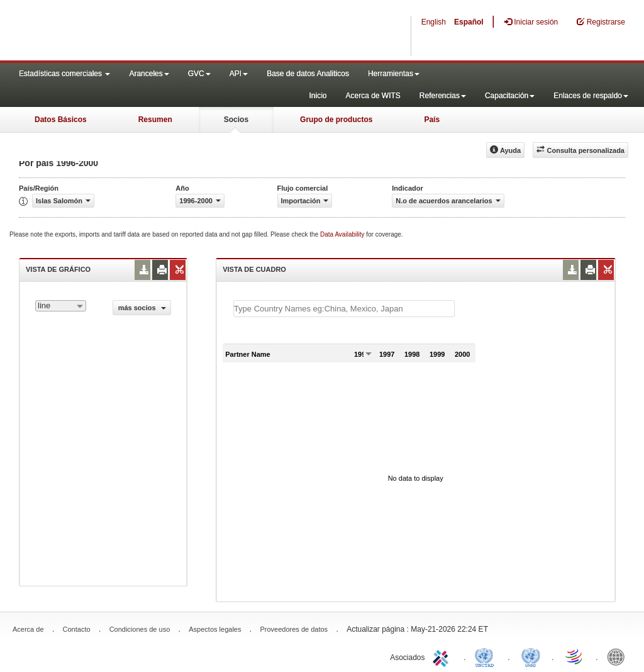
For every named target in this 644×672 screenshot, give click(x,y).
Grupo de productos (336, 120)
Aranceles (149, 74)
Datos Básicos (61, 120)
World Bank (619, 656)
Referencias (443, 96)
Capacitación (510, 96)
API (239, 74)
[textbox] (344, 309)
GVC (199, 74)
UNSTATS (531, 656)
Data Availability (343, 234)
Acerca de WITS (373, 96)
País (432, 120)
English (434, 22)
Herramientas (394, 74)
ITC (443, 656)
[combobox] (61, 306)
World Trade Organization (575, 656)
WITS (126, 31)
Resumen (155, 120)
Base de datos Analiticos (308, 74)
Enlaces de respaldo (591, 96)
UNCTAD (487, 656)
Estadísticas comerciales (64, 74)
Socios (236, 120)
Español (469, 22)
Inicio (318, 96)
